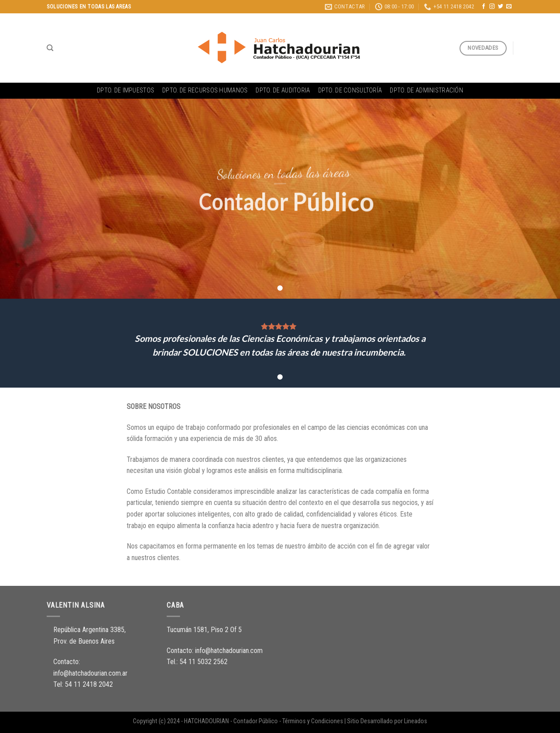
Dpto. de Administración (426, 90)
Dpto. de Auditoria (283, 90)
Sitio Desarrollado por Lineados (387, 721)
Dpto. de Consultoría (350, 90)
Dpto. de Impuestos (126, 90)
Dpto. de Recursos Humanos (205, 90)
